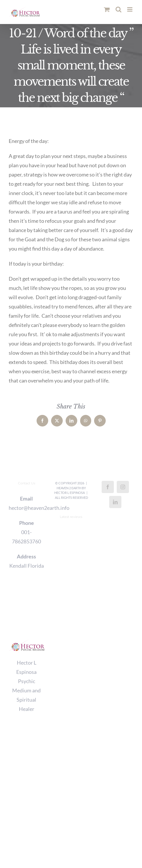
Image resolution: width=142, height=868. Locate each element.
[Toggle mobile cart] (107, 9)
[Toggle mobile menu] (130, 9)
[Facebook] (108, 487)
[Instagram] (123, 487)
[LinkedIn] (115, 502)
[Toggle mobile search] (118, 9)
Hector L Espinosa (70, 493)
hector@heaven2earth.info (27, 508)
